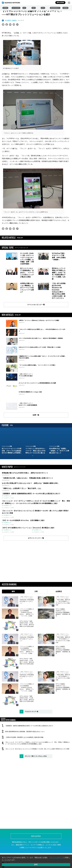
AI (24, 8)
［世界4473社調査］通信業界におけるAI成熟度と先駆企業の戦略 (24, 758)
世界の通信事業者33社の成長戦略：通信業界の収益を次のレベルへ (25, 753)
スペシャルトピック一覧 (36, 305)
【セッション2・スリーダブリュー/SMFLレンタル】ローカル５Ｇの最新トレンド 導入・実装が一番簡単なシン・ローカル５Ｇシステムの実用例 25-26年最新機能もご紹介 (38, 764)
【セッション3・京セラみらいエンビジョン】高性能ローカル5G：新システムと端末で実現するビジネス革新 (37, 770)
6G (34, 8)
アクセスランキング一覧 (31, 733)
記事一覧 (36, 436)
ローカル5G (16, 8)
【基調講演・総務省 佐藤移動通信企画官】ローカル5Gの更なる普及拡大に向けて (29, 747)
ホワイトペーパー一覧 (36, 559)
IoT (43, 8)
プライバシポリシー (56, 858)
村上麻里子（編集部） (11, 20)
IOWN (5, 8)
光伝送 (65, 8)
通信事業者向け (55, 8)
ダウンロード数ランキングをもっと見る (36, 777)
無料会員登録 (60, 2)
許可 (36, 865)
